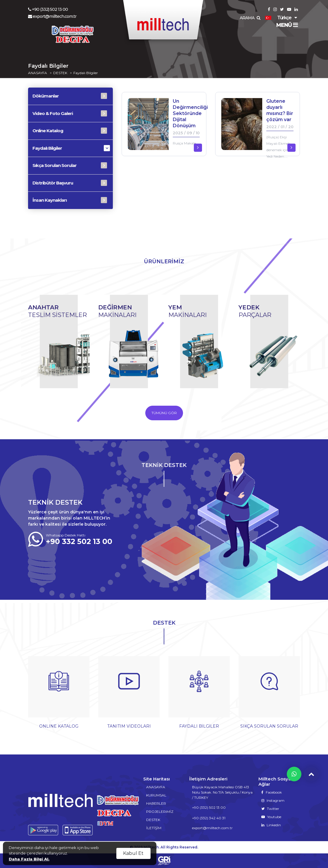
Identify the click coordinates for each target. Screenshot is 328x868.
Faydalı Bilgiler (86, 73)
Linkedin (271, 825)
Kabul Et (133, 853)
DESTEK (60, 73)
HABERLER (156, 803)
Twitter (270, 809)
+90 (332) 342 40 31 (209, 818)
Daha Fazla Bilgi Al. (29, 859)
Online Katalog (48, 131)
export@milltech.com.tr (52, 16)
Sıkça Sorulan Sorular (55, 165)
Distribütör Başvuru (53, 183)
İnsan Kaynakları (50, 200)
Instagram (273, 800)
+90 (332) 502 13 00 (48, 9)
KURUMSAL (156, 795)
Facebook (272, 792)
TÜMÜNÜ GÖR (164, 413)
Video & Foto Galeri (53, 113)
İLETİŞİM (154, 828)
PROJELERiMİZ (160, 812)
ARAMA (250, 18)
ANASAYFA (38, 73)
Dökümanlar (46, 96)
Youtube (271, 817)
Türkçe (278, 18)
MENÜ (287, 25)
